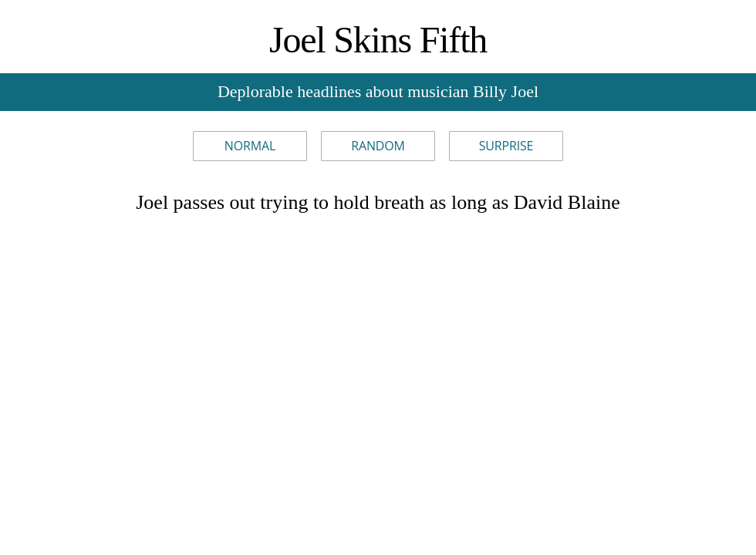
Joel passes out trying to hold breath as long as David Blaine (378, 202)
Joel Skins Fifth (378, 40)
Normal (250, 146)
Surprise (506, 146)
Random (378, 146)
